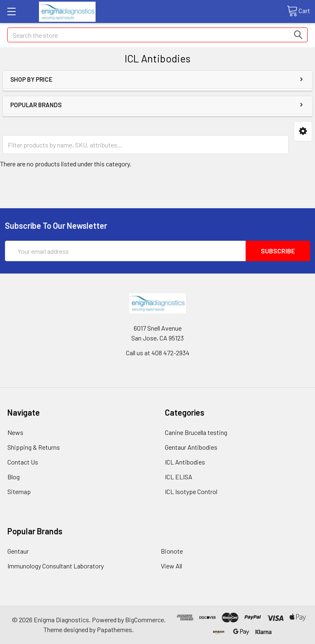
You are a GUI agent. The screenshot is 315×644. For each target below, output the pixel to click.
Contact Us (23, 462)
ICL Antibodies (185, 462)
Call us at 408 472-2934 (158, 353)
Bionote (172, 551)
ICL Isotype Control (191, 491)
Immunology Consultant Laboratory (56, 566)
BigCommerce (145, 620)
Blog (14, 477)
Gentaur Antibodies (191, 447)
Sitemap (19, 491)
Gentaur (18, 551)
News (15, 432)
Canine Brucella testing (196, 432)
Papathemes (114, 629)
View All (171, 566)
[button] (303, 131)
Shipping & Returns (34, 447)
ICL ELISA (179, 477)
